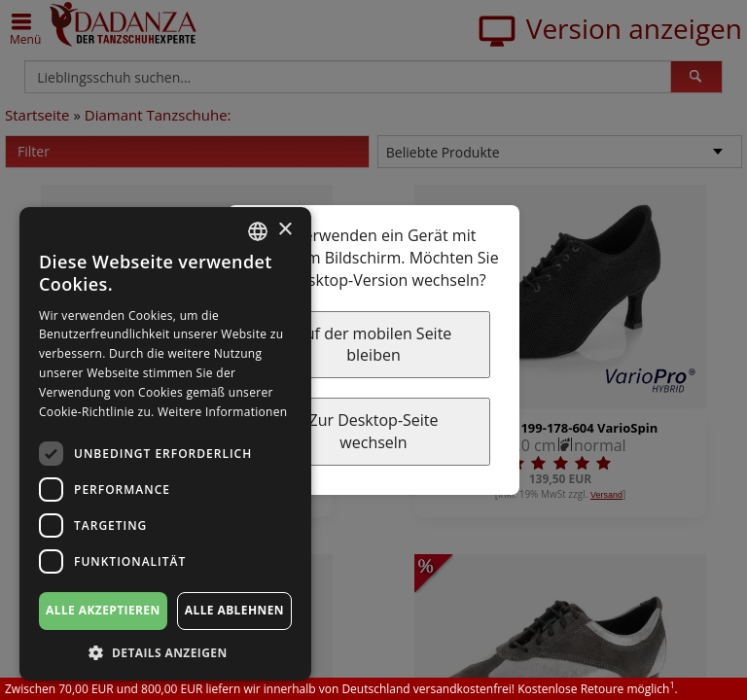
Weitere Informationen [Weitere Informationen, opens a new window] (223, 412)
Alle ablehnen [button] (234, 610)
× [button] (285, 230)
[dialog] (165, 444)
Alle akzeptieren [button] (103, 610)
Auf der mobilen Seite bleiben (374, 345)
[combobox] (258, 231)
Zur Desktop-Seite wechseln (373, 431)
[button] (165, 652)
